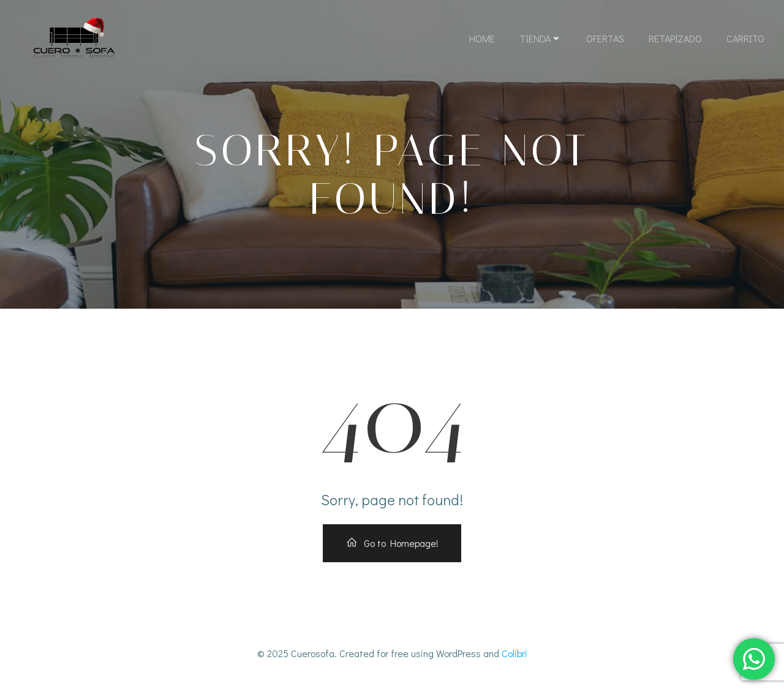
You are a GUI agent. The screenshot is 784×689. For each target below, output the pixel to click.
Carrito (745, 38)
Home (482, 38)
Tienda (541, 38)
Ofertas (605, 38)
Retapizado (675, 38)
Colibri (514, 653)
